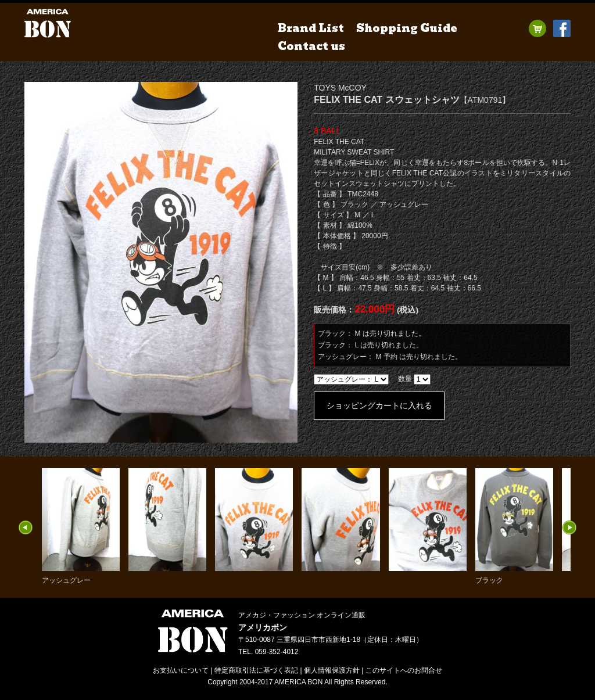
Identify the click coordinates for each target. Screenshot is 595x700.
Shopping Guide (407, 28)
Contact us (311, 46)
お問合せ (404, 670)
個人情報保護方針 (332, 670)
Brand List (311, 28)
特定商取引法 (256, 670)
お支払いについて (181, 670)
